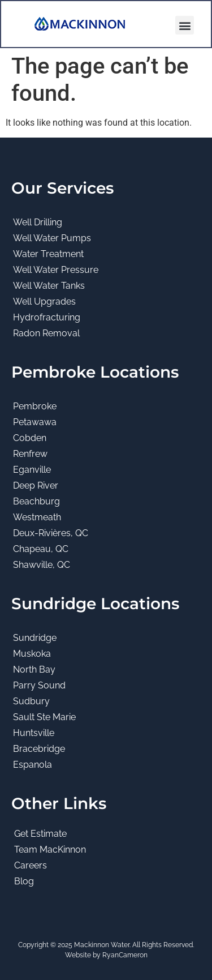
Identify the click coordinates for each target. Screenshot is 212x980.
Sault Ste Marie (44, 717)
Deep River (36, 485)
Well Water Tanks (49, 286)
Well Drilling (38, 222)
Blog (24, 881)
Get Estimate (40, 834)
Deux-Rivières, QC (51, 533)
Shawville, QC (42, 565)
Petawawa (35, 422)
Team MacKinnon (50, 850)
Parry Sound (39, 685)
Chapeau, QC (41, 549)
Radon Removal (46, 333)
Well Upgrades (44, 301)
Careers (31, 865)
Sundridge (35, 638)
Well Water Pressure (56, 270)
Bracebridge (39, 749)
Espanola (33, 765)
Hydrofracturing (47, 317)
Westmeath (37, 517)
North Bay (34, 669)
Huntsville (34, 733)
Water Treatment (48, 254)
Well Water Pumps (52, 238)
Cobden (30, 438)
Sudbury (31, 701)
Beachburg (36, 501)
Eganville (32, 470)
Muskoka (32, 654)
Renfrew (30, 454)
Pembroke (35, 406)
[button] (185, 25)
